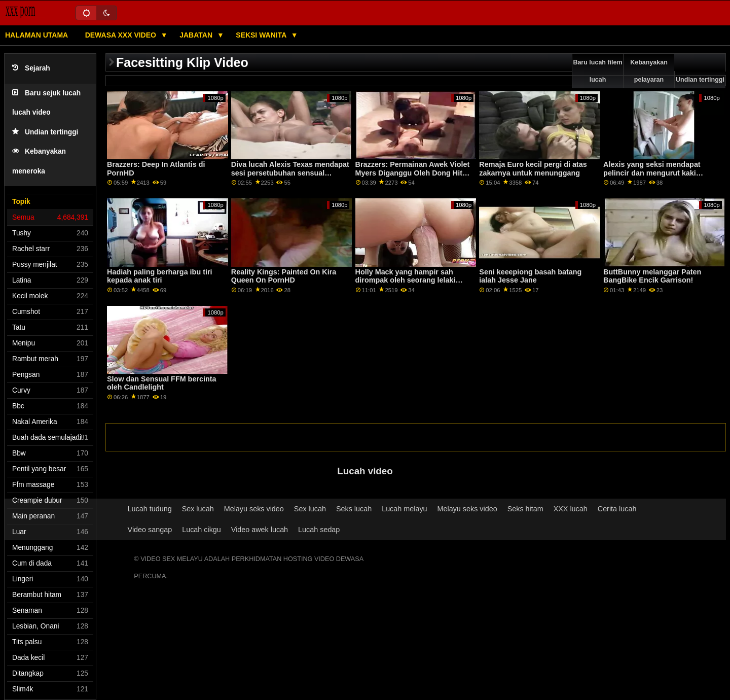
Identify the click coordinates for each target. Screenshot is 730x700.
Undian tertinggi (45, 132)
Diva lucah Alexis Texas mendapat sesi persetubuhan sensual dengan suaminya (290, 173)
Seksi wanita (262, 35)
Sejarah (31, 68)
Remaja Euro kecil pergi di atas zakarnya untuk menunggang (533, 169)
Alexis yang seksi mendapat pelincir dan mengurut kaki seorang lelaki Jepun (652, 173)
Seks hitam (525, 509)
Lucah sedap (319, 530)
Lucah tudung (150, 509)
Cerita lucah (617, 509)
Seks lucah (354, 509)
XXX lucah (571, 509)
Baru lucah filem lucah (597, 71)
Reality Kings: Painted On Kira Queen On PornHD (284, 276)
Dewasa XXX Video (122, 35)
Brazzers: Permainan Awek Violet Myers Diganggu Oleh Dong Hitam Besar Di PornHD (414, 173)
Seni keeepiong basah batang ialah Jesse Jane (530, 276)
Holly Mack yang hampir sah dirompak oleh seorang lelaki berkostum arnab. (406, 280)
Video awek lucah (260, 530)
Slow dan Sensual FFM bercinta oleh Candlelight (161, 383)
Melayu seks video (254, 509)
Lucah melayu (404, 509)
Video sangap (150, 530)
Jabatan (197, 35)
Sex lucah (198, 509)
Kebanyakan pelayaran (649, 71)
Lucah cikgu (202, 530)
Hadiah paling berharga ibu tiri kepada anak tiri (159, 276)
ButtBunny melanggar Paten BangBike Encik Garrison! (652, 276)
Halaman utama (36, 35)
